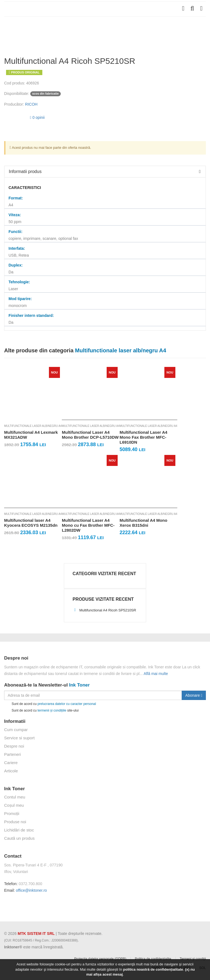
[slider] (15, 117)
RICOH (31, 104)
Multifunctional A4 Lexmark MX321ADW (31, 435)
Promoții (12, 813)
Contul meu (15, 797)
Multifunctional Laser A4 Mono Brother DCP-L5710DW (90, 435)
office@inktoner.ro (31, 890)
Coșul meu (14, 805)
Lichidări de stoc (19, 830)
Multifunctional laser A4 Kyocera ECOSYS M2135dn (31, 523)
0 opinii (37, 117)
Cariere (11, 763)
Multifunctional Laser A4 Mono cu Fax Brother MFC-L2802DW (88, 525)
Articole (11, 771)
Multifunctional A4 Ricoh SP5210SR (104, 610)
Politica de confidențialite (153, 959)
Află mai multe (156, 674)
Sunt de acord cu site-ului (41, 711)
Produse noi (15, 822)
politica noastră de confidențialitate (153, 969)
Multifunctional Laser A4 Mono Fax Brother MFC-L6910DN (143, 437)
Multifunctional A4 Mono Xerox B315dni (143, 523)
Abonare (194, 695)
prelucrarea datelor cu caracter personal (67, 704)
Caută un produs (19, 838)
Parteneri (13, 754)
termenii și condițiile (52, 710)
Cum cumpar (16, 730)
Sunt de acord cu (50, 704)
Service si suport (19, 738)
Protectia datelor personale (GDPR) (100, 959)
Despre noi (14, 746)
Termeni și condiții (193, 959)
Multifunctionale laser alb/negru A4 (33, 426)
